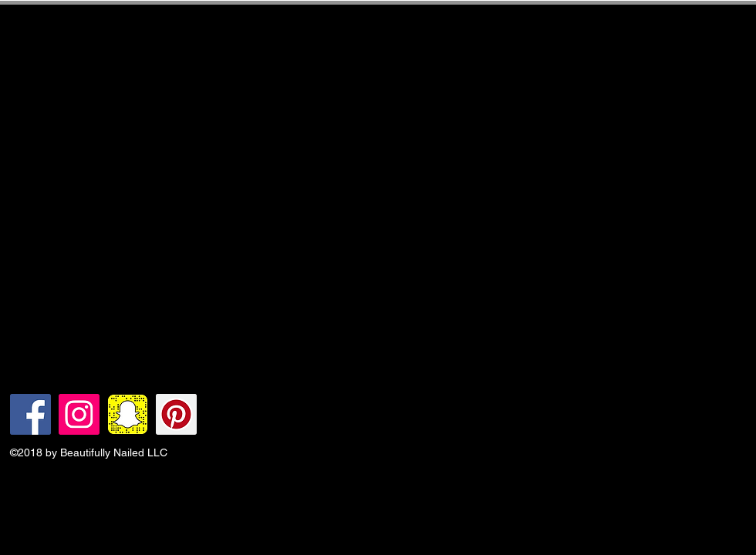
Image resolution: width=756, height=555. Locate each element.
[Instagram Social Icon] (79, 414)
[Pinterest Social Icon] (176, 414)
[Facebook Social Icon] (30, 414)
